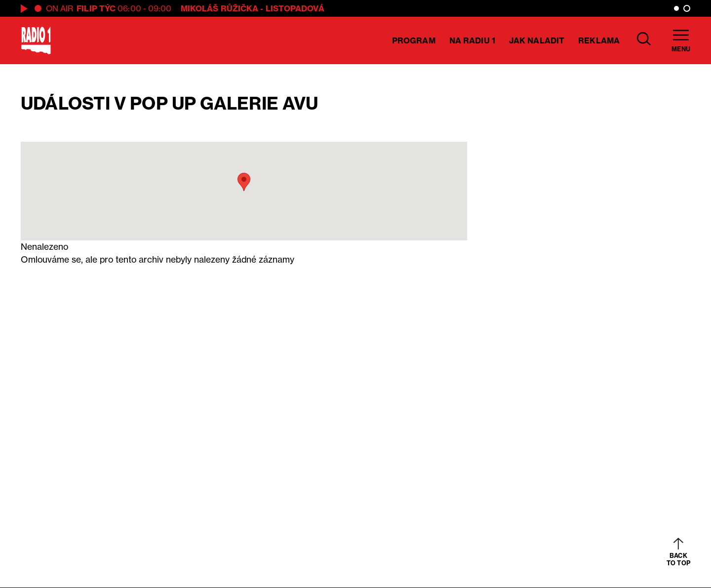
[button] (244, 182)
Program (414, 40)
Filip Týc (96, 8)
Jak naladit (537, 40)
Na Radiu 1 (472, 40)
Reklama (599, 40)
